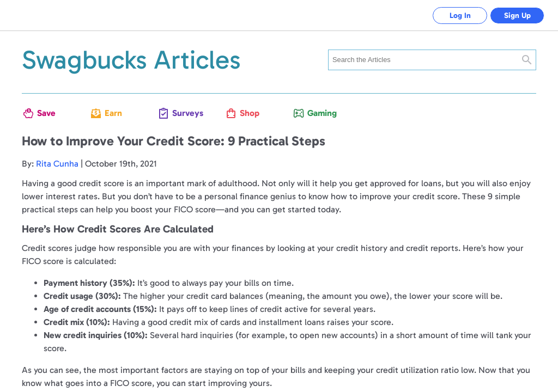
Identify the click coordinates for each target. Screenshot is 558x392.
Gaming (320, 113)
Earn (113, 113)
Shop (250, 113)
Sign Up (517, 16)
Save (46, 113)
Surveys (185, 113)
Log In (460, 16)
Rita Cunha (57, 164)
